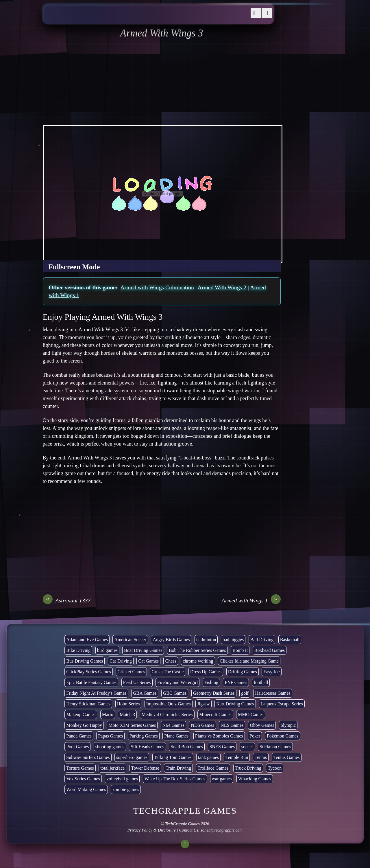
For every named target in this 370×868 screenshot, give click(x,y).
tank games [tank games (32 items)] (208, 757)
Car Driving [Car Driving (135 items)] (121, 661)
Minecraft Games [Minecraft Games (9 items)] (215, 715)
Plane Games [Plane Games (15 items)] (176, 736)
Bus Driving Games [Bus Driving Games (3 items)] (85, 661)
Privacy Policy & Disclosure (152, 830)
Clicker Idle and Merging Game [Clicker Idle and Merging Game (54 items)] (249, 661)
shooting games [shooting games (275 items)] (110, 747)
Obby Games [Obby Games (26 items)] (262, 725)
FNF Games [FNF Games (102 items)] (236, 682)
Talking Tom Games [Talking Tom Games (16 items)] (173, 757)
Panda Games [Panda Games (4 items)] (79, 736)
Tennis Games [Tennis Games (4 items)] (287, 757)
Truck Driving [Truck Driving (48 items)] (248, 768)
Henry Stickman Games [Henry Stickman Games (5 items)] (88, 704)
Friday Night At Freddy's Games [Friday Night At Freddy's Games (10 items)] (96, 693)
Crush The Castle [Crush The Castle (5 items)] (168, 672)
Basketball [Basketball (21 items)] (290, 640)
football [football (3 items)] (261, 682)
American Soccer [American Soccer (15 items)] (130, 640)
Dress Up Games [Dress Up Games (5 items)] (206, 672)
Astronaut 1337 (67, 600)
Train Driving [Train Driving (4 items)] (178, 768)
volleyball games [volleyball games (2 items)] (122, 779)
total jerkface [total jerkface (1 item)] (112, 768)
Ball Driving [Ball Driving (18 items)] (262, 640)
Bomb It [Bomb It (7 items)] (240, 650)
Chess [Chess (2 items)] (171, 661)
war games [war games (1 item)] (222, 779)
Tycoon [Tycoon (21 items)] (275, 768)
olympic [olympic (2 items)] (288, 725)
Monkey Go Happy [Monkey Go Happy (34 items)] (84, 725)
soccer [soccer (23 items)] (247, 747)
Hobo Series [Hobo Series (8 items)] (128, 704)
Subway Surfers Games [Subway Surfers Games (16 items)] (88, 757)
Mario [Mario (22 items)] (108, 715)
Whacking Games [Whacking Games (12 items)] (255, 779)
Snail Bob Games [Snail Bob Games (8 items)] (187, 747)
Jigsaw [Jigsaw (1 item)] (203, 704)
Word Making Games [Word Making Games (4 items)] (86, 789)
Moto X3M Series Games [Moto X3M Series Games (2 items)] (132, 725)
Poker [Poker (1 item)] (255, 736)
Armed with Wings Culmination (157, 287)
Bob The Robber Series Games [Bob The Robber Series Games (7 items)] (197, 650)
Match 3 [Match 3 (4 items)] (127, 715)
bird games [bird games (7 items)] (107, 650)
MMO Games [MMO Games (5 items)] (251, 715)
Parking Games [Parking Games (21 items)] (144, 736)
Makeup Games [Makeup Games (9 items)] (81, 715)
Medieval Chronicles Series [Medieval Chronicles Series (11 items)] (167, 715)
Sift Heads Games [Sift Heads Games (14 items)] (147, 747)
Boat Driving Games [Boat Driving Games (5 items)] (143, 650)
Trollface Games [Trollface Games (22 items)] (213, 768)
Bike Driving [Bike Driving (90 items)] (78, 650)
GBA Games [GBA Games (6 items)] (145, 693)
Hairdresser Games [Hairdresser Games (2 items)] (273, 693)
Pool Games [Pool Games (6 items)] (77, 747)
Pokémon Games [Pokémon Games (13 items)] (283, 736)
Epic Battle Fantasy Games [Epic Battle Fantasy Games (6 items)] (91, 682)
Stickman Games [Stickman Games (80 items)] (275, 747)
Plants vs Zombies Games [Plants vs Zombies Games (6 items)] (219, 736)
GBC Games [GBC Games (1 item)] (175, 693)
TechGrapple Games (182, 824)
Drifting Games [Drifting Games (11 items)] (243, 672)
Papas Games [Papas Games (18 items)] (110, 736)
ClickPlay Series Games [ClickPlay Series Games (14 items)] (89, 672)
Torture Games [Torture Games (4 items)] (80, 768)
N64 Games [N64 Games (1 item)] (173, 725)
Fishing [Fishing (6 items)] (211, 682)
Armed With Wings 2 (222, 287)
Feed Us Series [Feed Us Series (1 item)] (137, 682)
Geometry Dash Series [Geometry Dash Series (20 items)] (214, 693)
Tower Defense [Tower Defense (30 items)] (145, 768)
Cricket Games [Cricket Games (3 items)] (131, 672)
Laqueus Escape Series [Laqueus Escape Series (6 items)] (282, 704)
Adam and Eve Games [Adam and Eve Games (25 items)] (87, 640)
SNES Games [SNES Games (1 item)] (222, 747)
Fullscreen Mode (74, 267)
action (170, 444)
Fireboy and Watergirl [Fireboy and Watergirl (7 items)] (177, 682)
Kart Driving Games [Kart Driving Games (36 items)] (235, 704)
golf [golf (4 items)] (245, 693)
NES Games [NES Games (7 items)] (232, 725)
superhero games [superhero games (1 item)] (132, 757)
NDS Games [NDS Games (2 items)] (202, 725)
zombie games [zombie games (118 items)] (126, 789)
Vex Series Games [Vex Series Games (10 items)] (83, 779)
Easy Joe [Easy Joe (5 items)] (271, 672)
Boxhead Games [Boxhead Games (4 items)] (270, 650)
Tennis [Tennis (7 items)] (261, 757)
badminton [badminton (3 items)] (206, 640)
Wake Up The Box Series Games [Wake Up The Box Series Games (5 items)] (175, 779)
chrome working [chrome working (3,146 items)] (198, 661)
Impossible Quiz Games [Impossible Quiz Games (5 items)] (169, 704)
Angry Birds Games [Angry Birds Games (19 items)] (171, 640)
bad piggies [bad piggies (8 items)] (233, 640)
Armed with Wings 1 (251, 600)
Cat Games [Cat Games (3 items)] (148, 661)
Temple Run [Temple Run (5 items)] (237, 757)
